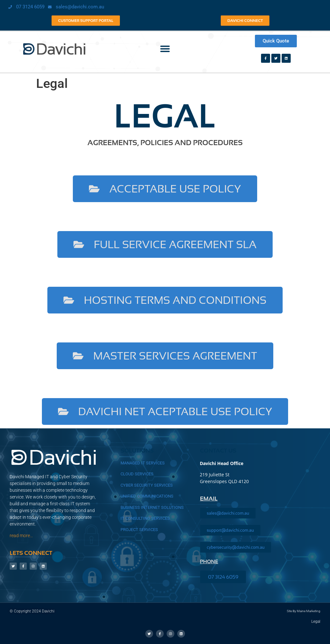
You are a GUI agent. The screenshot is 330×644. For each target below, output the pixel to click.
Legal (316, 621)
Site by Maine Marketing (304, 611)
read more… (21, 536)
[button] (165, 49)
